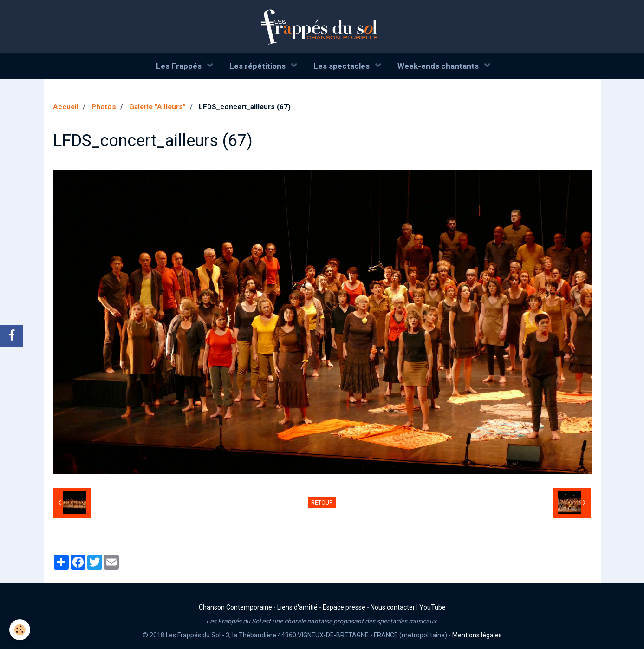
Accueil (66, 107)
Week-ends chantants (439, 66)
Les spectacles (342, 66)
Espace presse (344, 607)
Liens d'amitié (297, 607)
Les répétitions (258, 66)
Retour (322, 503)
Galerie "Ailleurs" (157, 107)
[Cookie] (20, 630)
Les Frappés (180, 66)
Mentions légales (477, 635)
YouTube (433, 607)
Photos (104, 107)
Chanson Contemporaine (235, 607)
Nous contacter (393, 607)
